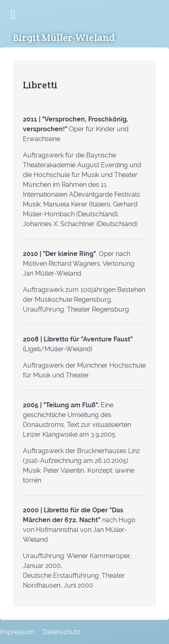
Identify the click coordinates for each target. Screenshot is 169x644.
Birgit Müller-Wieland (64, 37)
